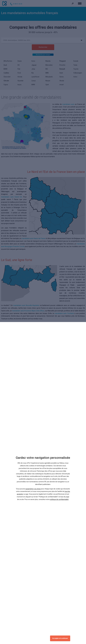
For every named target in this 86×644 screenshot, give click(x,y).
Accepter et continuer (60, 638)
